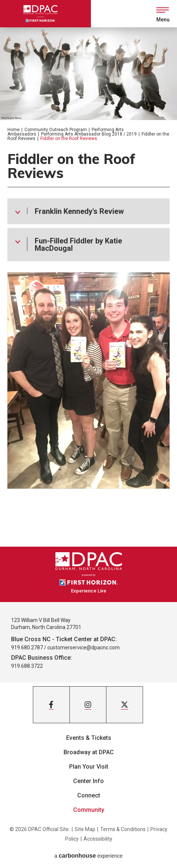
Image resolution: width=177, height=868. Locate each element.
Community (89, 810)
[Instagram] (88, 705)
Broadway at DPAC (89, 752)
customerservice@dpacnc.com (84, 647)
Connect (89, 795)
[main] (88, 287)
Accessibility (98, 839)
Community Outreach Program (56, 130)
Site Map (85, 829)
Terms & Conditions (123, 829)
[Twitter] (125, 705)
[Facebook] (51, 705)
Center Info (88, 781)
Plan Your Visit (89, 767)
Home (13, 130)
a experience (88, 856)
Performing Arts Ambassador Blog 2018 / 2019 (89, 134)
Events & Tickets (89, 738)
